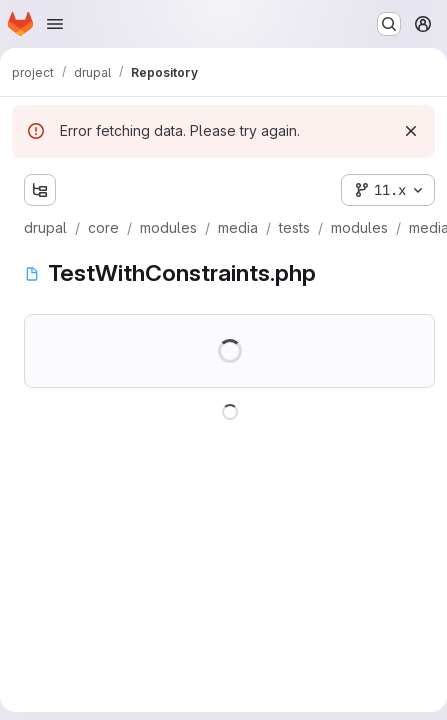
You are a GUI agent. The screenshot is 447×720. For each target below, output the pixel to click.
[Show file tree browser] (40, 190)
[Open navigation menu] (55, 24)
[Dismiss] (411, 131)
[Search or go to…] (389, 24)
